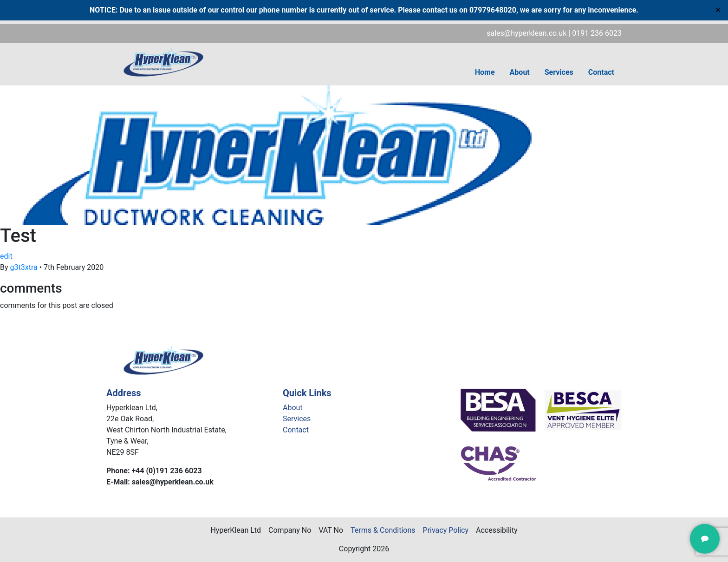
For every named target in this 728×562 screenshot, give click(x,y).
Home (485, 72)
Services (559, 72)
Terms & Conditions (383, 530)
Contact (601, 72)
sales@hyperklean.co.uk (526, 33)
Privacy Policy (446, 530)
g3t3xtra (24, 267)
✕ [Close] (718, 10)
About (520, 72)
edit (6, 256)
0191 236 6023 (597, 33)
